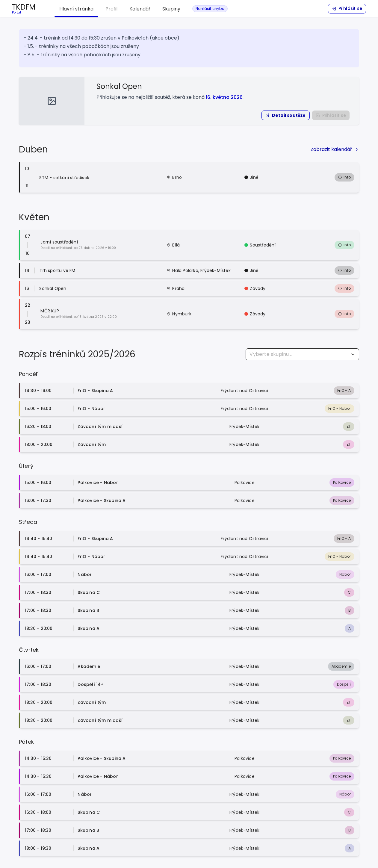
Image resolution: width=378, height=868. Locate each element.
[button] (286, 115)
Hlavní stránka (76, 9)
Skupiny (171, 9)
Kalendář (140, 9)
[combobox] (302, 354)
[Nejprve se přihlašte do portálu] (331, 115)
